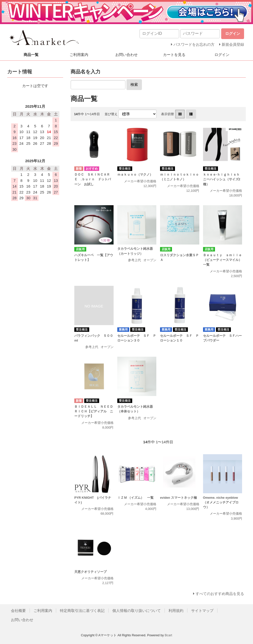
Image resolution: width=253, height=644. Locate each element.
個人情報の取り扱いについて (137, 611)
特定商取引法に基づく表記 (82, 611)
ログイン (222, 55)
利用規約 (176, 611)
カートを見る (174, 55)
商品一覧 (31, 55)
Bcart (169, 635)
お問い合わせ (126, 55)
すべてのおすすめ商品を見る (220, 594)
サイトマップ (202, 611)
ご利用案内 (79, 55)
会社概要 (18, 611)
